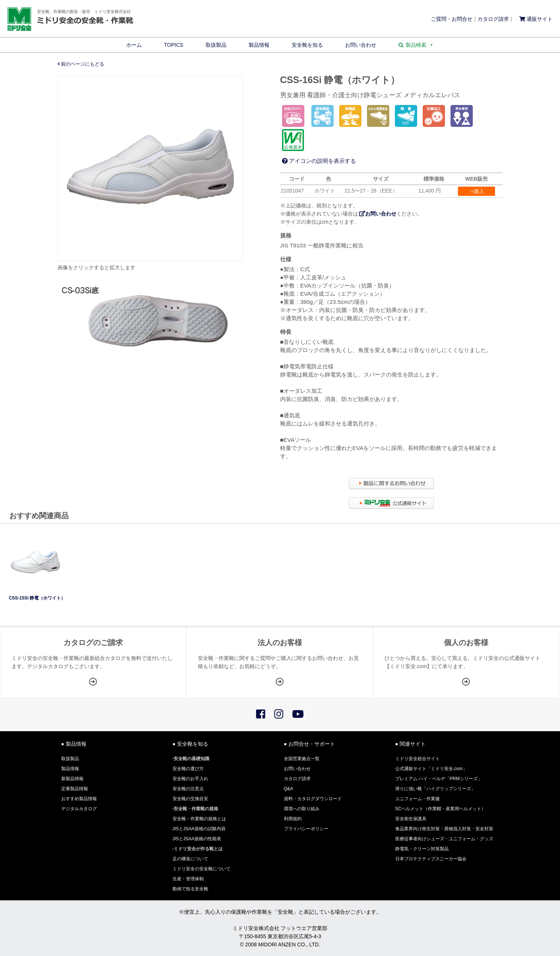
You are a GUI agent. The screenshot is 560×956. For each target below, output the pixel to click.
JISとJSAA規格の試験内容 (199, 829)
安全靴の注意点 (188, 789)
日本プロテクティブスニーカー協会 (431, 859)
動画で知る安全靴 (190, 889)
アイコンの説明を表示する (319, 161)
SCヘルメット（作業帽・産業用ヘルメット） (441, 809)
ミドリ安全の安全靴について (202, 869)
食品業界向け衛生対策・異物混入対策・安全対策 (444, 829)
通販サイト (536, 19)
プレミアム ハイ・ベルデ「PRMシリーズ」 (439, 779)
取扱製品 (216, 45)
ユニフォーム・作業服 (417, 799)
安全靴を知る (307, 45)
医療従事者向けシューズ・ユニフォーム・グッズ (444, 839)
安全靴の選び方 (188, 769)
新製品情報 (72, 779)
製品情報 (259, 45)
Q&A (289, 789)
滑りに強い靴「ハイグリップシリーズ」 (435, 789)
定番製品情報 (75, 789)
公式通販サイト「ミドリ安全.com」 (431, 769)
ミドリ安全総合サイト (417, 759)
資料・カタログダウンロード (313, 799)
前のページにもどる (81, 64)
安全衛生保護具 (411, 819)
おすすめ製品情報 (79, 799)
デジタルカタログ (79, 809)
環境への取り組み (302, 809)
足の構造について (190, 859)
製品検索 (420, 45)
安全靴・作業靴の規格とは (199, 819)
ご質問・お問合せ (452, 19)
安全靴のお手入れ (190, 779)
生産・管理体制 (188, 879)
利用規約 (293, 819)
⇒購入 (477, 191)
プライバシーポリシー (306, 829)
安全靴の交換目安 (190, 799)
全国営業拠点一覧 (302, 759)
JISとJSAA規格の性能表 (197, 839)
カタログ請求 (493, 19)
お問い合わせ (361, 45)
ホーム (134, 45)
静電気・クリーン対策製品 (422, 849)
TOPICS (174, 45)
